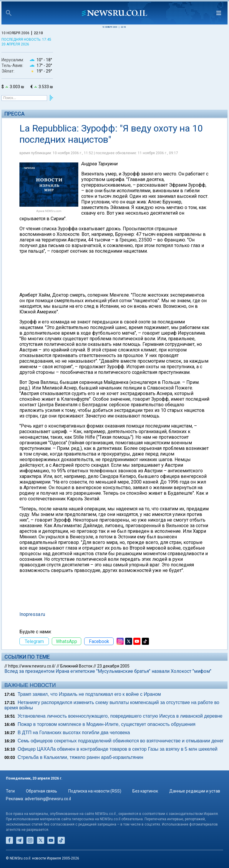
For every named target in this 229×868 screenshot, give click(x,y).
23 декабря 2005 (113, 666)
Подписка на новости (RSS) (95, 791)
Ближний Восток (76, 666)
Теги (10, 791)
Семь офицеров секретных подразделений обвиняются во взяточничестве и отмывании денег (121, 741)
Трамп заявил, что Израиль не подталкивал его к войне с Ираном (89, 694)
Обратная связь (42, 791)
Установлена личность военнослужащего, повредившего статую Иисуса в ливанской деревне (120, 716)
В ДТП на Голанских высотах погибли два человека (74, 733)
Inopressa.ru (32, 614)
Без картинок (145, 791)
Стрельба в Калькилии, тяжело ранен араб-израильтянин (81, 757)
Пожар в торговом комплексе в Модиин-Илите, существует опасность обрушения (107, 724)
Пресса (15, 114)
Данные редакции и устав (195, 791)
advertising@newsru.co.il (48, 799)
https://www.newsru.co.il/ (32, 666)
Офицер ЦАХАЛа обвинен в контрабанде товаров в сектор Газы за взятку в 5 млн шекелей (118, 749)
